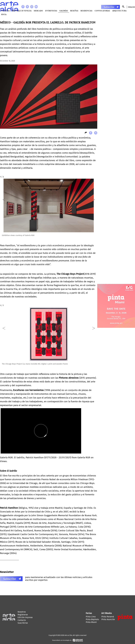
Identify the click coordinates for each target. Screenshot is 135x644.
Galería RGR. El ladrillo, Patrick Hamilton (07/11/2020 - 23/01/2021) (36, 457)
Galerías (64, 11)
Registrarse (23, 615)
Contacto (22, 620)
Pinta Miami (91, 622)
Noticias (5, 11)
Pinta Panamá (108, 617)
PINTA (4, 14)
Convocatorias (102, 11)
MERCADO (38, 11)
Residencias (86, 11)
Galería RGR (84, 457)
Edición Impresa (25, 617)
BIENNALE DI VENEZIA (22, 11)
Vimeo (3, 461)
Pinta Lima (91, 617)
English (131, 7)
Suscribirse (23, 623)
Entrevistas (51, 11)
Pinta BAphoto (92, 619)
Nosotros (22, 612)
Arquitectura (119, 11)
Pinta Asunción (108, 619)
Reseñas (74, 11)
